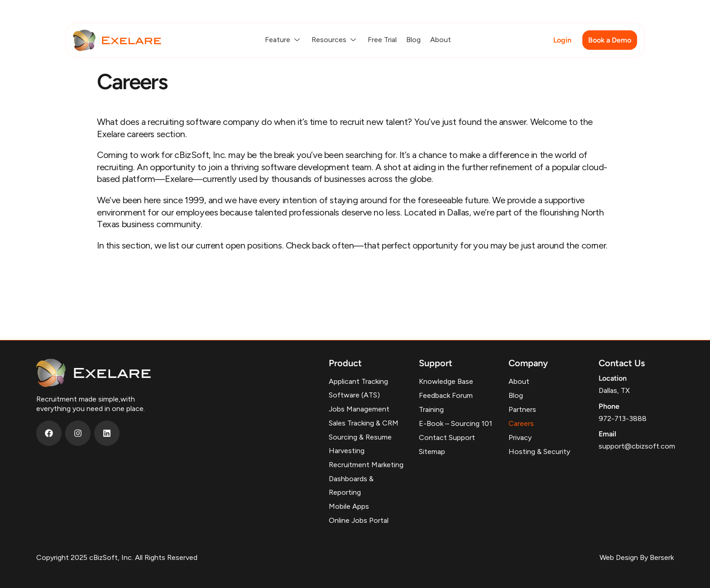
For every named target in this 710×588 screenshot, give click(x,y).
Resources (335, 40)
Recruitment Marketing (366, 465)
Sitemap (432, 452)
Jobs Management (359, 409)
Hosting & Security (539, 452)
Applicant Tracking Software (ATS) (358, 388)
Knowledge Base (446, 381)
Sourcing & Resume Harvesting (360, 444)
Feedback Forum (446, 395)
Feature (283, 40)
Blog (413, 40)
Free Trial (382, 40)
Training (431, 409)
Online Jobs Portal (359, 520)
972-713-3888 (623, 418)
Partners (522, 409)
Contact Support (447, 437)
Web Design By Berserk (637, 557)
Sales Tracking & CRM (364, 423)
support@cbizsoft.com (637, 446)
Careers (521, 423)
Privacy (520, 437)
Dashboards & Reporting (351, 485)
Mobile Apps (349, 506)
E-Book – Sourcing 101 (456, 423)
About (441, 40)
